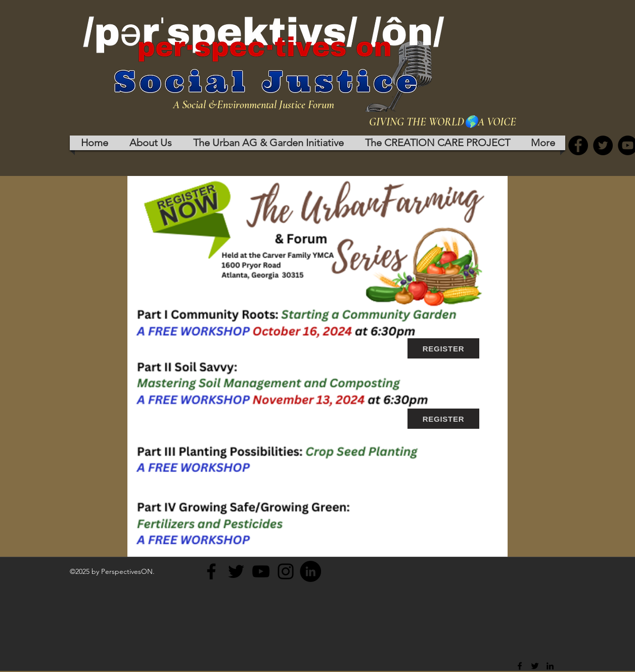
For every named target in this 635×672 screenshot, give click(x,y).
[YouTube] (261, 571)
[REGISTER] (443, 348)
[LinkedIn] (310, 571)
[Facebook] (578, 145)
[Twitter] (603, 145)
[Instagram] (286, 571)
